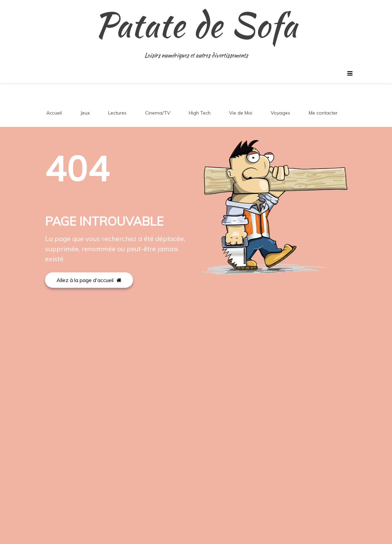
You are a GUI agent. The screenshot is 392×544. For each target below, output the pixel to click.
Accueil (54, 113)
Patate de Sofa (196, 25)
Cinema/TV (158, 113)
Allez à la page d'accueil (89, 280)
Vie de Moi (241, 113)
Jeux (85, 113)
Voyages (280, 113)
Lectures (117, 113)
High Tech (200, 113)
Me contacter (323, 113)
